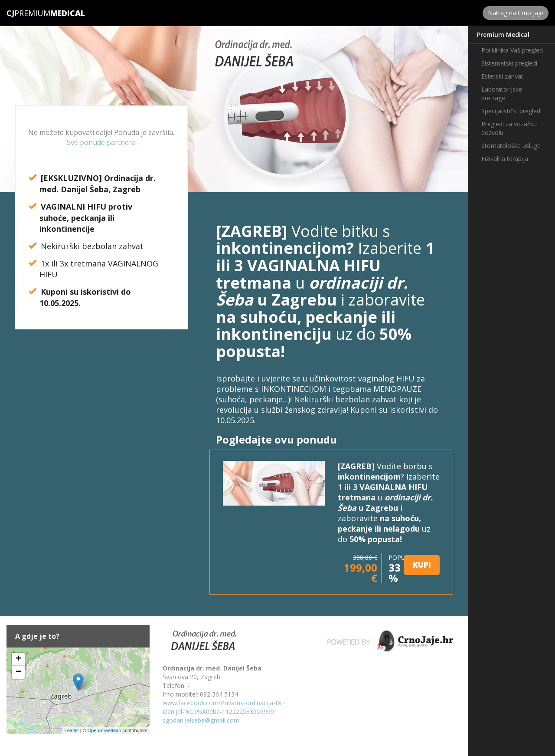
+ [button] (18, 659)
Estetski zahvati (503, 76)
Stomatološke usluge (511, 146)
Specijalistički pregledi (511, 111)
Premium (28, 13)
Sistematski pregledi (509, 63)
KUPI (422, 565)
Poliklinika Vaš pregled (512, 50)
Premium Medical (503, 35)
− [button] (18, 672)
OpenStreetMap (104, 730)
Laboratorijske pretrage (502, 94)
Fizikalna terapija (505, 159)
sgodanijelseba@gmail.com (201, 720)
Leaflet (72, 730)
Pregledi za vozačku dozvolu (509, 128)
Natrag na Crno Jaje (516, 13)
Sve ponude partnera (101, 142)
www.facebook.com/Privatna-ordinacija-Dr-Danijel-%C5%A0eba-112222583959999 (224, 707)
